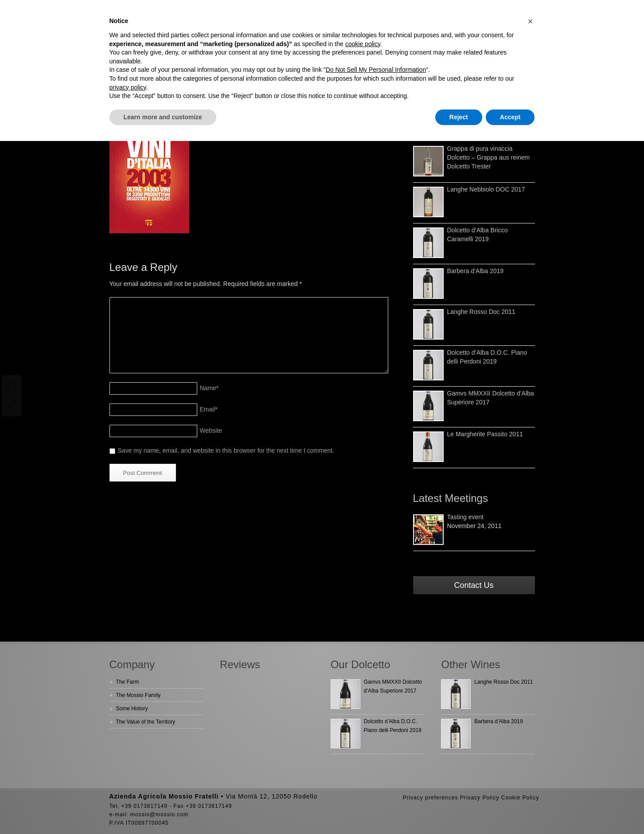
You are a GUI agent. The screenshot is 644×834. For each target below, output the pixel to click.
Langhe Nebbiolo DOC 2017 (486, 189)
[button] (531, 21)
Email (209, 409)
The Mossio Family (139, 695)
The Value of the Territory (146, 722)
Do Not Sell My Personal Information (376, 70)
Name (209, 388)
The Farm (128, 682)
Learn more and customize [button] (163, 117)
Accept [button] (510, 117)
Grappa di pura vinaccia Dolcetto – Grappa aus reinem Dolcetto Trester (489, 157)
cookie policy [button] (363, 44)
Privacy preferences (430, 798)
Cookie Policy (520, 798)
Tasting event (466, 517)
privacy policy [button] (128, 87)
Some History (132, 709)
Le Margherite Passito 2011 (485, 434)
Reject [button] (459, 117)
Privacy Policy (480, 798)
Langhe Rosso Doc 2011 (481, 312)
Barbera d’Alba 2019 (476, 271)
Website (211, 431)
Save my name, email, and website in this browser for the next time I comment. (226, 450)
